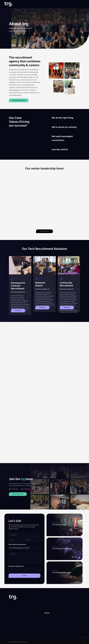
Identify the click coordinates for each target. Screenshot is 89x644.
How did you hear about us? (16, 566)
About (30, 4)
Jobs (35, 4)
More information (18, 494)
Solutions (40, 4)
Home (24, 4)
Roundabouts (74, 4)
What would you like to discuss (17, 544)
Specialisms (49, 4)
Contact (82, 4)
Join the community (19, 100)
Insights (67, 4)
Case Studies (59, 4)
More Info (18, 311)
